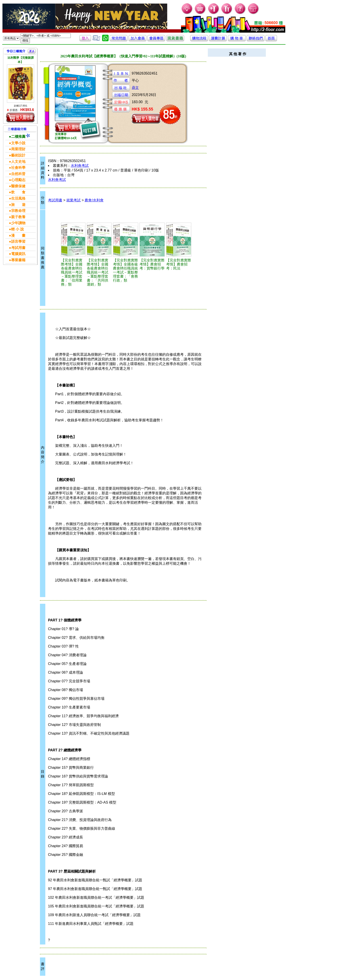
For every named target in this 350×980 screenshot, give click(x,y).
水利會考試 (80, 166)
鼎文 (135, 88)
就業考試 (73, 200)
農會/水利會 (94, 200)
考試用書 (55, 200)
